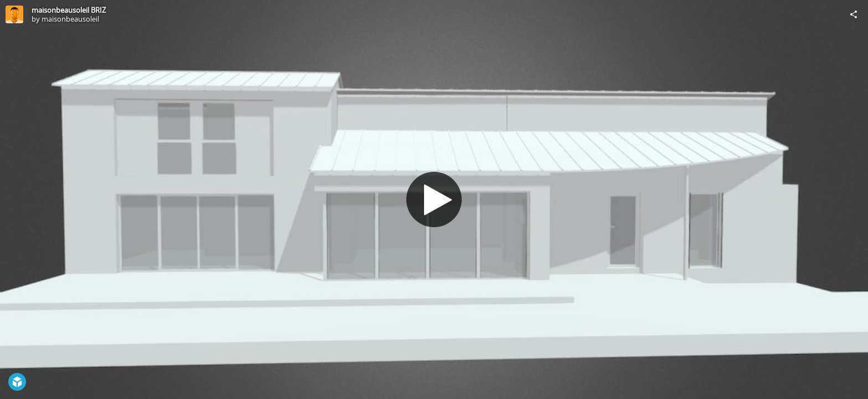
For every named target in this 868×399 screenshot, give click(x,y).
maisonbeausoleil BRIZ (69, 10)
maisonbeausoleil (70, 19)
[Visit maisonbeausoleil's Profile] (14, 14)
